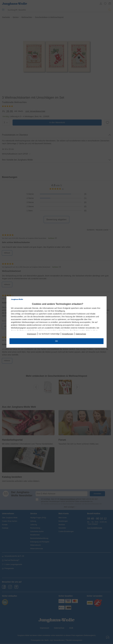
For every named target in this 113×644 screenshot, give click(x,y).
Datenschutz (81, 334)
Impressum (32, 334)
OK (56, 341)
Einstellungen (68, 334)
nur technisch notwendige (49, 334)
